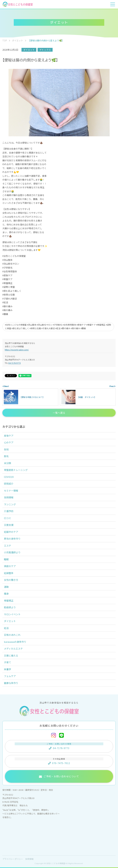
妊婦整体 (9, 573)
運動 (6, 587)
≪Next (6, 386)
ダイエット (29, 50)
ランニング (10, 504)
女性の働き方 (11, 580)
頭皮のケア (10, 566)
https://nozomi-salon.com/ (17, 350)
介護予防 (9, 511)
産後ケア (9, 436)
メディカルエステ (13, 649)
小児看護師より (12, 552)
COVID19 (9, 477)
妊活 (6, 628)
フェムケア (10, 676)
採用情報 (9, 497)
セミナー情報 (11, 491)
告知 (6, 449)
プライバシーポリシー (13, 859)
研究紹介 (9, 484)
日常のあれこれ (12, 635)
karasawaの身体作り (15, 642)
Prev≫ (113, 386)
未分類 (8, 463)
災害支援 (9, 525)
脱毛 (6, 456)
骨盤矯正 (9, 600)
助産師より (10, 607)
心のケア (9, 442)
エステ (8, 546)
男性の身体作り (12, 539)
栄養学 (8, 669)
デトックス (45, 50)
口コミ (8, 518)
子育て (8, 662)
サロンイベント (12, 614)
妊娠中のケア (11, 532)
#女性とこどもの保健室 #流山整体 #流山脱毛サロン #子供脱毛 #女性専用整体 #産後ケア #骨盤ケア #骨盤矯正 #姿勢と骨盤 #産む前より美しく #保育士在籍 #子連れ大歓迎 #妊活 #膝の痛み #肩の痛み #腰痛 (58, 327)
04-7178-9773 (15, 363)
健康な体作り (11, 683)
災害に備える (11, 655)
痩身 (6, 594)
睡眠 (6, 559)
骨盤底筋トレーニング (16, 470)
